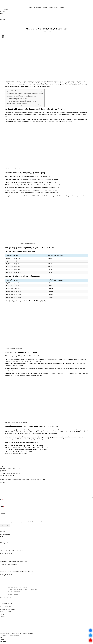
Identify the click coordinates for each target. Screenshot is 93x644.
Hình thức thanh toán (5, 606)
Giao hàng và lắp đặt (5, 601)
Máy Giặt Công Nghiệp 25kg (13, 264)
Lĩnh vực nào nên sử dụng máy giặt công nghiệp (19, 95)
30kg (6, 432)
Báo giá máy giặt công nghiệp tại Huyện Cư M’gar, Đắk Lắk (22, 97)
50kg (13, 432)
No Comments (13, 554)
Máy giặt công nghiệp (11, 176)
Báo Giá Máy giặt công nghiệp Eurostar (18, 98)
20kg (83, 430)
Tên (1, 500)
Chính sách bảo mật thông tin (8, 609)
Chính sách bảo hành (6, 612)
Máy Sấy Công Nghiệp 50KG (13, 294)
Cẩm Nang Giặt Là (5, 534)
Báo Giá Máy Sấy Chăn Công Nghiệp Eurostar (20, 100)
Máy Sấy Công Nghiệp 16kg (13, 283)
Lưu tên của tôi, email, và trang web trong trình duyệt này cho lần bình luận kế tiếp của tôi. (23, 522)
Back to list (3, 470)
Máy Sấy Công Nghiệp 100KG (13, 297)
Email (2, 507)
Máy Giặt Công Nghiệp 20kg (13, 261)
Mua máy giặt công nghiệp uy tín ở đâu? (17, 103)
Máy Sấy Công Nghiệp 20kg (13, 286)
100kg (17, 432)
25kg (86, 430)
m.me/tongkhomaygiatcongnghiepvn (18, 453)
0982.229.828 (13, 452)
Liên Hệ (2, 615)
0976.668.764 (21, 452)
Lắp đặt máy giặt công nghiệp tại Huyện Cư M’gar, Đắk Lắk (23, 102)
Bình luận (3, 482)
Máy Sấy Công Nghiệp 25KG (13, 289)
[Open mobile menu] (1, 13)
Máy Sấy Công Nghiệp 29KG (13, 292)
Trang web (3, 513)
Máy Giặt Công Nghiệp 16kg (13, 258)
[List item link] (46, 591)
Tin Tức (46, 25)
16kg (80, 430)
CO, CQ (76, 432)
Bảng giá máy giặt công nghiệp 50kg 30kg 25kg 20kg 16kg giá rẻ (17, 572)
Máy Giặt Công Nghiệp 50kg (13, 270)
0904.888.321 (29, 452)
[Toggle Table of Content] (41, 91)
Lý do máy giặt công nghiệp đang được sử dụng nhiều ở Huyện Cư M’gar (25, 93)
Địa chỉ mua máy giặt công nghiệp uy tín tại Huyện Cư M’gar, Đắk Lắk (24, 105)
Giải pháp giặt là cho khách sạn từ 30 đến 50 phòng (13, 561)
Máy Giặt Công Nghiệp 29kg (13, 267)
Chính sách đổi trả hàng (6, 604)
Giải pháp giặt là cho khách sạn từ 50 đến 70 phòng (13, 551)
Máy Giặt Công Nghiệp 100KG (14, 272)
